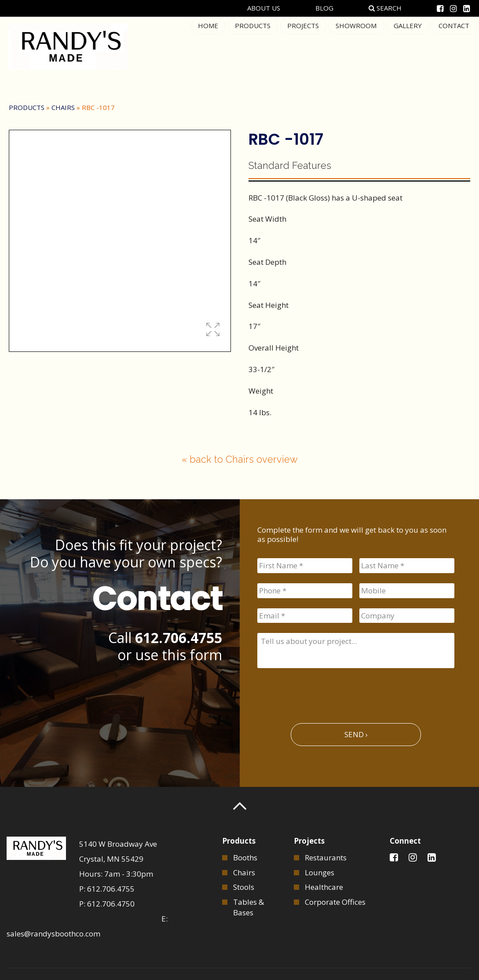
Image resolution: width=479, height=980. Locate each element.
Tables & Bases (249, 906)
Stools (244, 886)
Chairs (63, 107)
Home (211, 46)
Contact (454, 46)
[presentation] (324, 692)
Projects (305, 46)
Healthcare (324, 886)
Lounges (320, 871)
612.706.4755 (179, 638)
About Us (265, 8)
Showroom (358, 46)
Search (386, 8)
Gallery (409, 46)
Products (255, 46)
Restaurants (326, 856)
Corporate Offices (335, 901)
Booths (245, 856)
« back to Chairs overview (240, 459)
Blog (326, 8)
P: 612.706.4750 (107, 902)
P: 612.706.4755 (107, 887)
